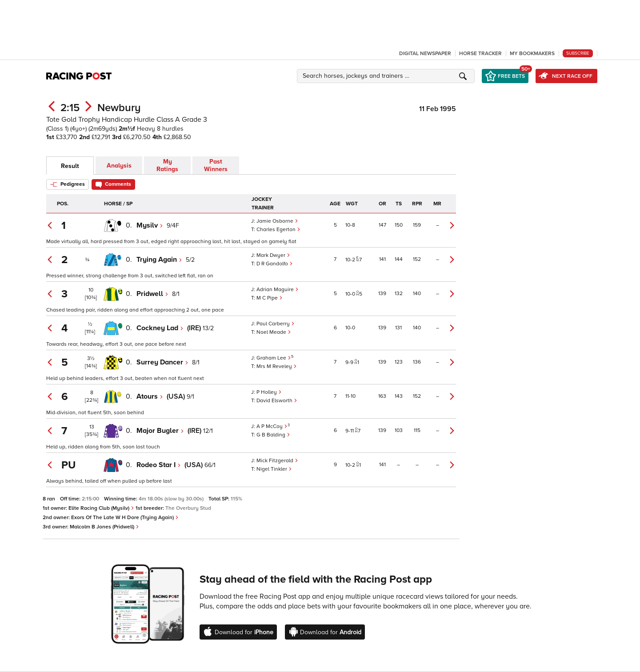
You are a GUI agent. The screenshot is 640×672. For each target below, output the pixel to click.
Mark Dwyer (273, 255)
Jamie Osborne (277, 221)
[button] (387, 76)
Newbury (119, 108)
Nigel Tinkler (274, 469)
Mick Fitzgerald (277, 461)
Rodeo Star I (159, 465)
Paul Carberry (276, 324)
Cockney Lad (160, 328)
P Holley (269, 392)
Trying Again (159, 260)
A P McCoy (272, 426)
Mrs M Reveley (277, 366)
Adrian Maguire (278, 290)
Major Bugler (160, 431)
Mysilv (150, 225)
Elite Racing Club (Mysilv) (101, 508)
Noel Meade (274, 332)
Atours (150, 396)
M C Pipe (270, 298)
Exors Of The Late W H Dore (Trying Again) (125, 518)
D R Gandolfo (275, 264)
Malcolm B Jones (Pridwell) (104, 527)
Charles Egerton (278, 230)
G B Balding (273, 435)
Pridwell (152, 294)
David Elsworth (277, 401)
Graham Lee (274, 358)
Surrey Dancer (162, 362)
